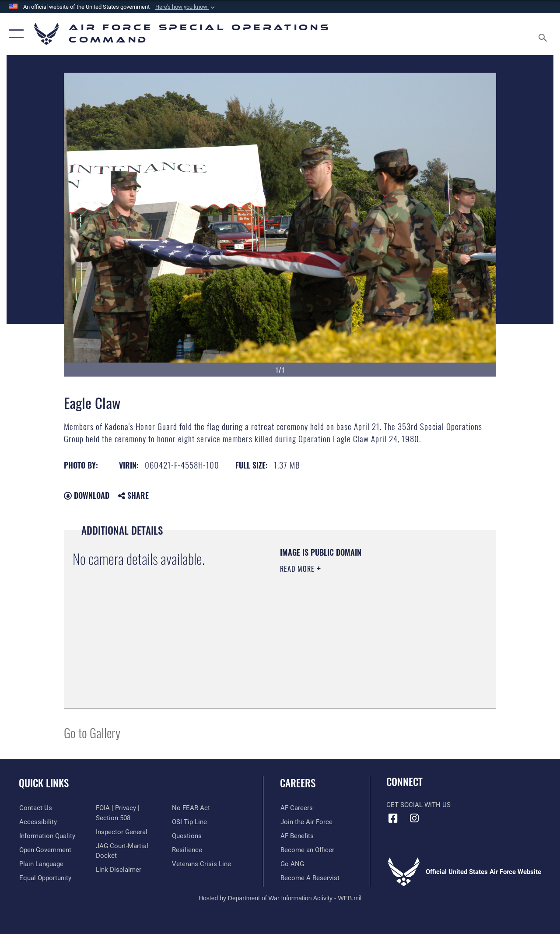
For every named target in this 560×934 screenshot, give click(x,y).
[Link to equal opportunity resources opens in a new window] (45, 878)
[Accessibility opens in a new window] (38, 822)
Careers (298, 783)
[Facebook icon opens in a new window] (393, 818)
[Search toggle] (544, 34)
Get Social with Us (418, 805)
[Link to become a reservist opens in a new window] (310, 878)
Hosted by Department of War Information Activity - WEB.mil (280, 898)
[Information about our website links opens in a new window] (118, 870)
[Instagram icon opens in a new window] (414, 818)
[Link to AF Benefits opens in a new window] (297, 836)
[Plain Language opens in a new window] (41, 864)
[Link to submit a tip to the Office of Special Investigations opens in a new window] (189, 822)
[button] (186, 7)
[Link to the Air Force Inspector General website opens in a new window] (121, 832)
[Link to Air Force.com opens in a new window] (306, 822)
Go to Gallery (92, 732)
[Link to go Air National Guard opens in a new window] (292, 864)
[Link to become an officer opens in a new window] (307, 850)
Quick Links (44, 783)
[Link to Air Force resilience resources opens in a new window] (187, 850)
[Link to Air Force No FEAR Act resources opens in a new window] (191, 808)
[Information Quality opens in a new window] (47, 836)
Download (87, 495)
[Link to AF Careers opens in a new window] (296, 808)
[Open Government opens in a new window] (45, 850)
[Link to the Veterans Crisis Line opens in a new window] (201, 864)
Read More (298, 569)
